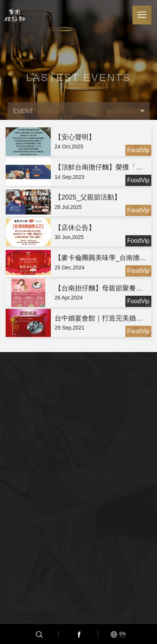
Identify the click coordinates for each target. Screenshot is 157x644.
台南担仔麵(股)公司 (14, 15)
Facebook (78, 634)
